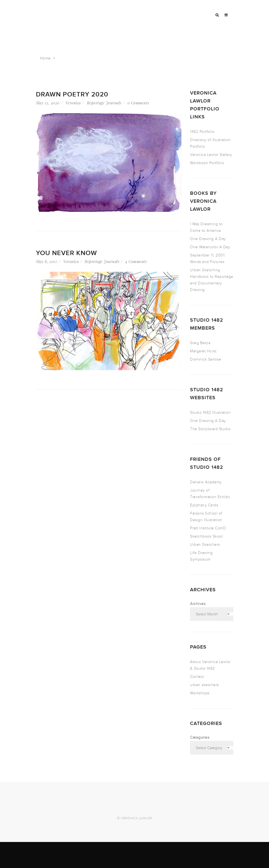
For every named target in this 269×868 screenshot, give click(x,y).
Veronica (73, 103)
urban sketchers (204, 685)
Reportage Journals (104, 103)
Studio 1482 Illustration (210, 412)
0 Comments (138, 103)
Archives (198, 604)
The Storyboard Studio (210, 429)
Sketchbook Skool (206, 536)
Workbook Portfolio (207, 163)
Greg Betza (200, 343)
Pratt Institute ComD (208, 528)
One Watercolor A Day (210, 247)
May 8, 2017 (47, 262)
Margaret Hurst (203, 351)
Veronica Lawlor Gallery (211, 155)
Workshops (200, 693)
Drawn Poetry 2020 (72, 94)
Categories (200, 737)
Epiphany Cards (204, 505)
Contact (197, 677)
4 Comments (136, 262)
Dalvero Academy (206, 482)
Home (45, 58)
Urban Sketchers (205, 545)
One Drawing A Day (208, 239)
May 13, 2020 (48, 103)
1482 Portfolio (202, 132)
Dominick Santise (206, 359)
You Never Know (66, 253)
